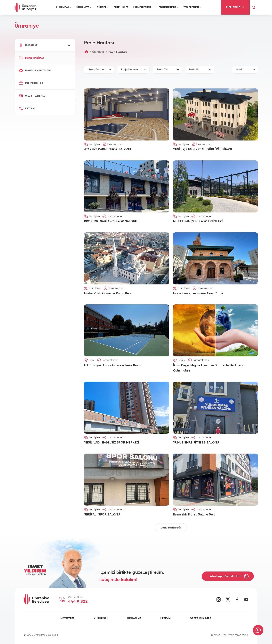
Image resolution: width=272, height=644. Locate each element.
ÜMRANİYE (134, 618)
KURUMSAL (101, 618)
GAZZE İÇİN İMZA (201, 618)
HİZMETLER (68, 618)
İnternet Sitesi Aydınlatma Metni (229, 635)
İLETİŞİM (165, 618)
